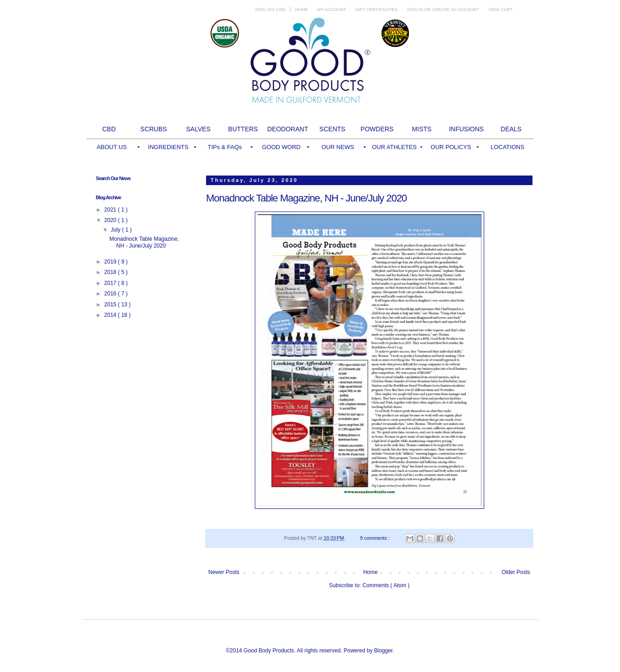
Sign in (415, 9)
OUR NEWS (338, 147)
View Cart (500, 9)
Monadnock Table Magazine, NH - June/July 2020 (306, 198)
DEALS (511, 129)
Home (302, 9)
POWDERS (377, 129)
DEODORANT (287, 129)
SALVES (198, 129)
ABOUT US (112, 147)
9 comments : (376, 538)
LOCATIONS (507, 147)
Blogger (383, 651)
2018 (111, 272)
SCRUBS (154, 129)
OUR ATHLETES (394, 147)
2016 (111, 294)
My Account (332, 9)
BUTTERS (243, 129)
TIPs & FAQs (225, 147)
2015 (111, 305)
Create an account (456, 9)
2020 (111, 220)
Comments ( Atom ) (386, 585)
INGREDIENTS (168, 147)
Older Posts (516, 572)
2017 (111, 283)
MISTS (422, 129)
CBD (109, 129)
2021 (111, 210)
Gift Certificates (376, 9)
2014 (111, 315)
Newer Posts (224, 572)
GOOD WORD (282, 147)
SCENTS (333, 129)
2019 (111, 262)
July (116, 230)
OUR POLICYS (451, 147)
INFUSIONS (466, 129)
